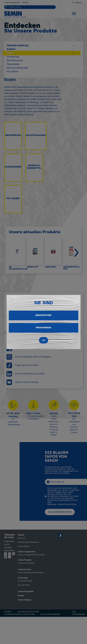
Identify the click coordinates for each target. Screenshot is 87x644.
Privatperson (43, 328)
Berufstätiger (43, 315)
